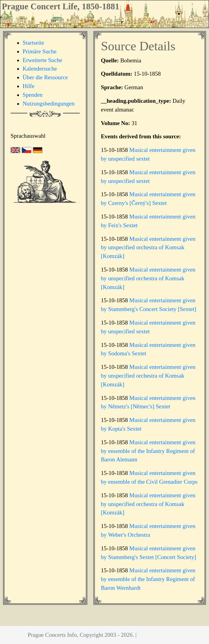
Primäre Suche (39, 51)
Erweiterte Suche (42, 60)
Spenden (33, 95)
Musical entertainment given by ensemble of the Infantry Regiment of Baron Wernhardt (148, 579)
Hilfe (28, 86)
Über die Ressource (45, 77)
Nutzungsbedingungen (49, 104)
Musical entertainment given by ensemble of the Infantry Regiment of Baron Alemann (148, 451)
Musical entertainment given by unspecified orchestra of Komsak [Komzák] (148, 248)
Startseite (33, 43)
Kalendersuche (40, 69)
